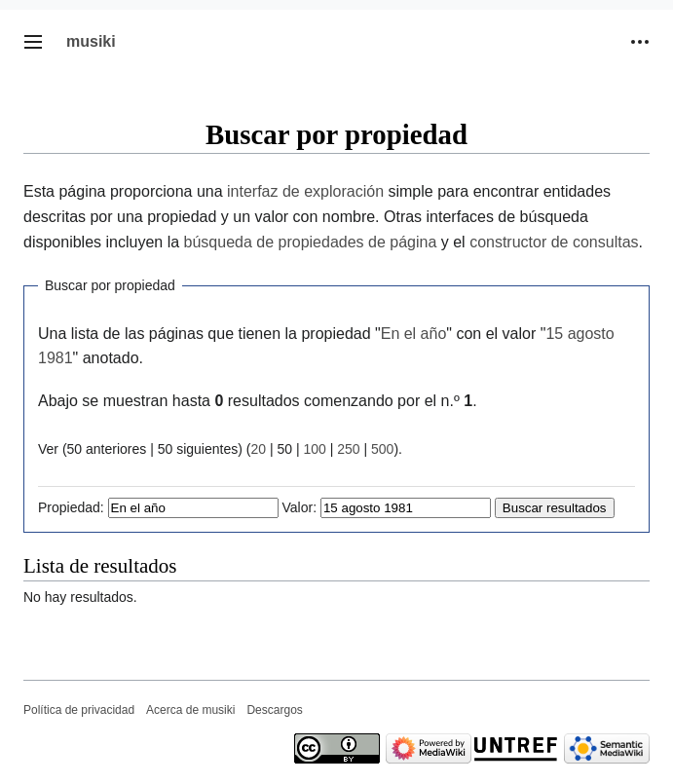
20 (258, 449)
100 (314, 449)
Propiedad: (71, 507)
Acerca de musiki (190, 710)
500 (382, 449)
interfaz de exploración (305, 191)
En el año (414, 334)
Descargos (274, 710)
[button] (33, 42)
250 (348, 449)
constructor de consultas (554, 242)
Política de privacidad (79, 710)
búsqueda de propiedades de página (311, 242)
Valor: (300, 507)
